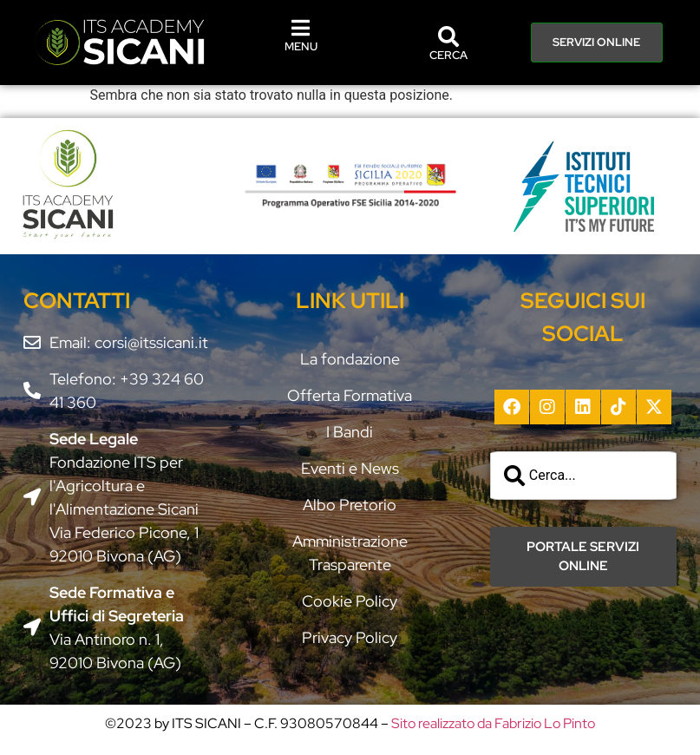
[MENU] (301, 28)
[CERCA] (448, 36)
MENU (301, 46)
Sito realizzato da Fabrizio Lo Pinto (493, 723)
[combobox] (583, 476)
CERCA (448, 55)
